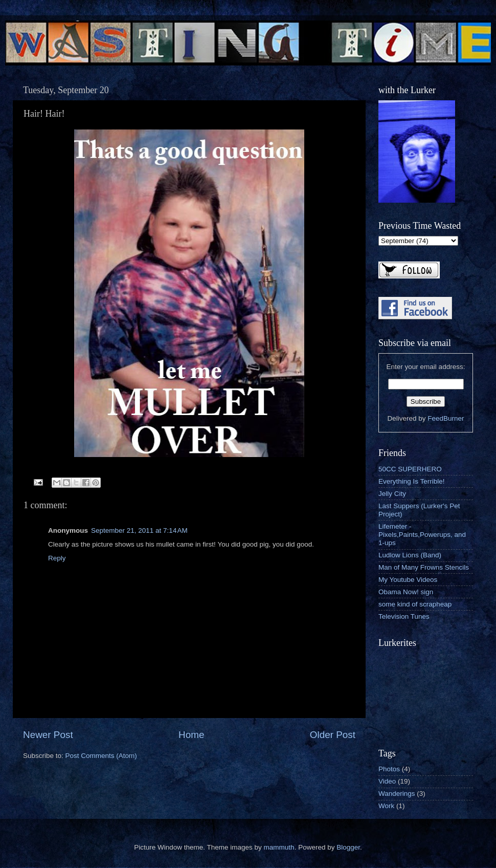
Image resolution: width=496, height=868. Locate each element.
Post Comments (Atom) (101, 756)
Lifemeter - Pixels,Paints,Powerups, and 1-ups (422, 535)
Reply (57, 558)
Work (386, 806)
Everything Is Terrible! (412, 481)
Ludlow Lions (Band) (410, 555)
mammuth (279, 847)
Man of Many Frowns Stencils (424, 567)
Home (191, 735)
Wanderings (397, 794)
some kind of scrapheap (415, 604)
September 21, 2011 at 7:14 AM (139, 530)
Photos (389, 769)
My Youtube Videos (408, 580)
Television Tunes (404, 616)
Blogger (348, 847)
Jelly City (392, 494)
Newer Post (48, 735)
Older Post (333, 735)
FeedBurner (446, 418)
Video (387, 781)
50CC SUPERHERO (410, 469)
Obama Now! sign (406, 592)
